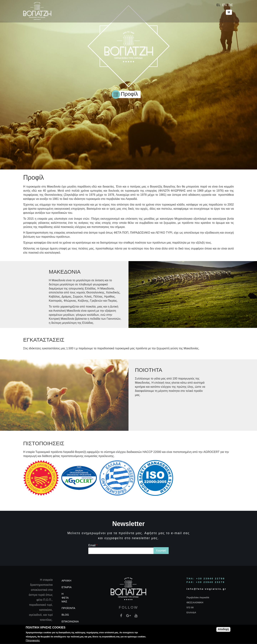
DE (231, 5)
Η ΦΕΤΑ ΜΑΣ (65, 598)
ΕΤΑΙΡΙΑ (67, 587)
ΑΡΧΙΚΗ (66, 581)
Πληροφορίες (33, 641)
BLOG (65, 615)
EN (224, 5)
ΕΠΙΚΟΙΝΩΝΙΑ (70, 621)
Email (93, 545)
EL (218, 5)
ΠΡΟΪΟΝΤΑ (68, 608)
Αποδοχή (223, 630)
